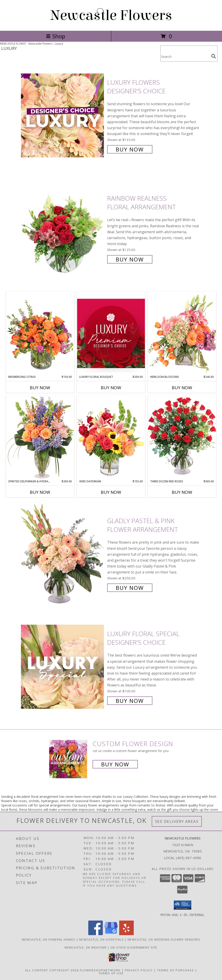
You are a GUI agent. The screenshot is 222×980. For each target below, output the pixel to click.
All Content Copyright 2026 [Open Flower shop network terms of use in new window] (52, 970)
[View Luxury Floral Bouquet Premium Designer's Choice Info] (111, 333)
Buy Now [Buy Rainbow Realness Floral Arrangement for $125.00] (130, 259)
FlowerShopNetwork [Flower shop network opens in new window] (100, 970)
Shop (55, 36)
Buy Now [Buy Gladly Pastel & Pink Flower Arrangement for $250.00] (130, 588)
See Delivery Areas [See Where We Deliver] (177, 821)
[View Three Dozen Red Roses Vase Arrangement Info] (182, 438)
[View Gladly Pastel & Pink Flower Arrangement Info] (63, 554)
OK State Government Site (134, 947)
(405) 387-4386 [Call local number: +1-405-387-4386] (189, 858)
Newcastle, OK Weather (86, 947)
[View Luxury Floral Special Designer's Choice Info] (63, 667)
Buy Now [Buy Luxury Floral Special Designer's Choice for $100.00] (130, 701)
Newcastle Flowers (111, 15)
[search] (214, 56)
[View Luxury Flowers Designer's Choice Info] (63, 115)
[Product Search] (185, 56)
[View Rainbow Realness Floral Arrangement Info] (63, 228)
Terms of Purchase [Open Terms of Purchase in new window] (176, 970)
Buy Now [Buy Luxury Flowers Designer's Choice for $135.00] (130, 149)
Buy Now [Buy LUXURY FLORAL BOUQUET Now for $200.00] (111, 388)
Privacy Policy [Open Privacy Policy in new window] (139, 970)
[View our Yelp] (126, 934)
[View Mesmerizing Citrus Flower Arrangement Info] (40, 333)
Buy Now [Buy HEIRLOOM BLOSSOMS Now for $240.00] (182, 388)
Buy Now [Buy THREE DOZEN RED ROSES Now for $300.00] (182, 492)
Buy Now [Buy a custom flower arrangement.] (115, 764)
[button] (183, 905)
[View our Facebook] (96, 934)
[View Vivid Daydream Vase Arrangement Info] (111, 438)
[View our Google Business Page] (111, 934)
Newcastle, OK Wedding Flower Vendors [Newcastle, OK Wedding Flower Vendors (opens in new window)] (164, 939)
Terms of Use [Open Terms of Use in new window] (111, 973)
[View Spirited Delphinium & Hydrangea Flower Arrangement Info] (40, 438)
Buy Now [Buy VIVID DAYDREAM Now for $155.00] (111, 492)
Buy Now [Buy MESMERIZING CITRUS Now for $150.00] (40, 388)
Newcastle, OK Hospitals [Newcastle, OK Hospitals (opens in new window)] (101, 939)
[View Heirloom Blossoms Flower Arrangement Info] (182, 333)
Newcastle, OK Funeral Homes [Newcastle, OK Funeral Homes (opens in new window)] (49, 939)
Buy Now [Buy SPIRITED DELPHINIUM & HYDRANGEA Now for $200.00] (40, 492)
